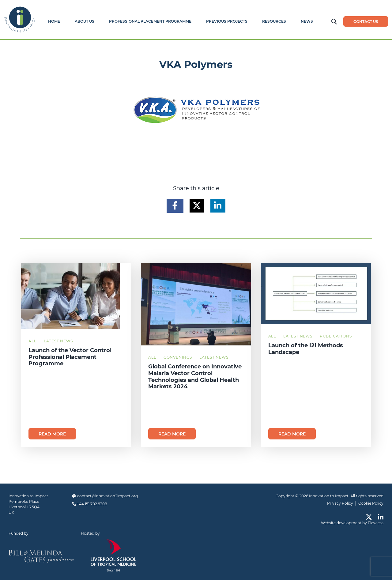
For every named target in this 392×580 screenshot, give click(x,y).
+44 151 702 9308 (92, 504)
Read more (52, 434)
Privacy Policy (340, 503)
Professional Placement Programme (150, 21)
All (32, 341)
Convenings (178, 357)
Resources (274, 21)
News (307, 21)
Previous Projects (227, 21)
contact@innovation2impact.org (107, 496)
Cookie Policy (371, 503)
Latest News (58, 341)
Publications (336, 336)
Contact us (366, 22)
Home (54, 21)
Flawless (376, 523)
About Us (85, 21)
